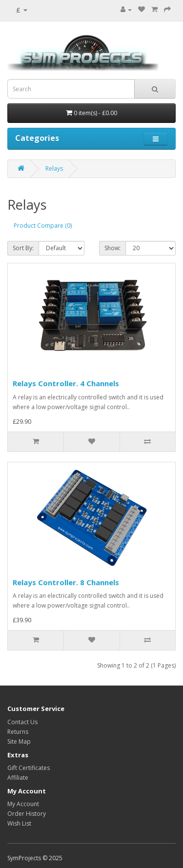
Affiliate (18, 778)
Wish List (19, 823)
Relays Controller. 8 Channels (66, 582)
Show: (112, 248)
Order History (27, 814)
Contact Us (22, 722)
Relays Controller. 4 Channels (66, 383)
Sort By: (23, 248)
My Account (23, 804)
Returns (18, 732)
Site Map (19, 741)
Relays (54, 168)
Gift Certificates (29, 768)
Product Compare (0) (43, 226)
